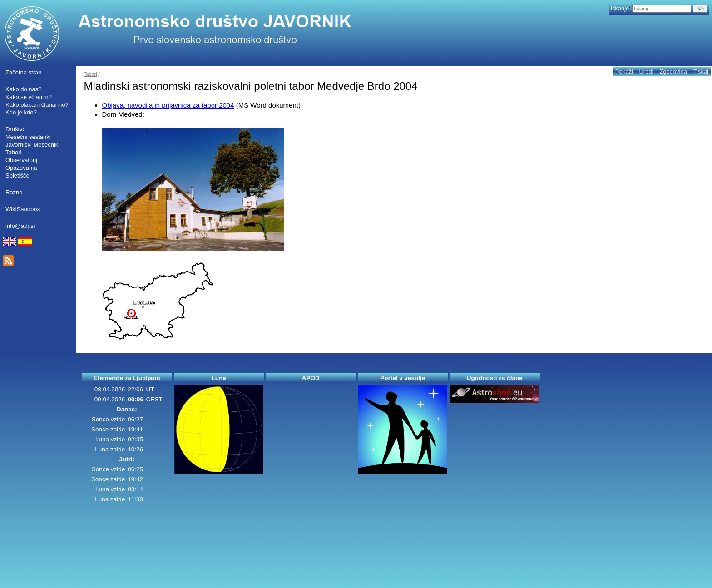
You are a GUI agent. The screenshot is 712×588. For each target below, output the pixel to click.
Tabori (13, 152)
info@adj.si (20, 226)
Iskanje (620, 8)
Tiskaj (701, 72)
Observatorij (21, 160)
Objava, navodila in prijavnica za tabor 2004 (168, 105)
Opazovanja (21, 168)
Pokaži (624, 72)
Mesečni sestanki (28, 137)
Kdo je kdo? (21, 112)
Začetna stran (24, 72)
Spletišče (17, 175)
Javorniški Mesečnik (32, 145)
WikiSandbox (23, 209)
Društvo (16, 129)
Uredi (646, 72)
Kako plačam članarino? (37, 105)
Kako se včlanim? (29, 97)
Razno (14, 192)
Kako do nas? (24, 89)
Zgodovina (673, 72)
